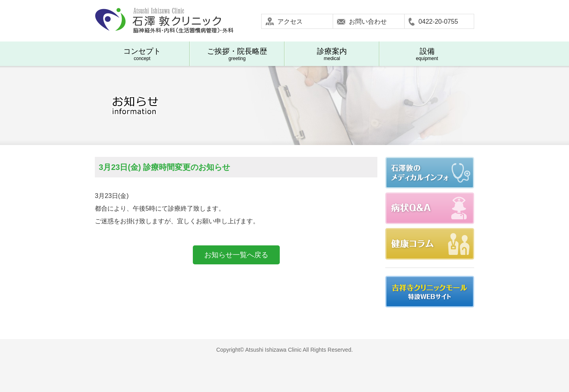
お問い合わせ (368, 21)
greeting (237, 54)
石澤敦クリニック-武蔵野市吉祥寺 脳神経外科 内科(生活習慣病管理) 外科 (164, 21)
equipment (427, 54)
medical (332, 54)
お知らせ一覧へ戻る (236, 255)
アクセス (290, 21)
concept (142, 54)
